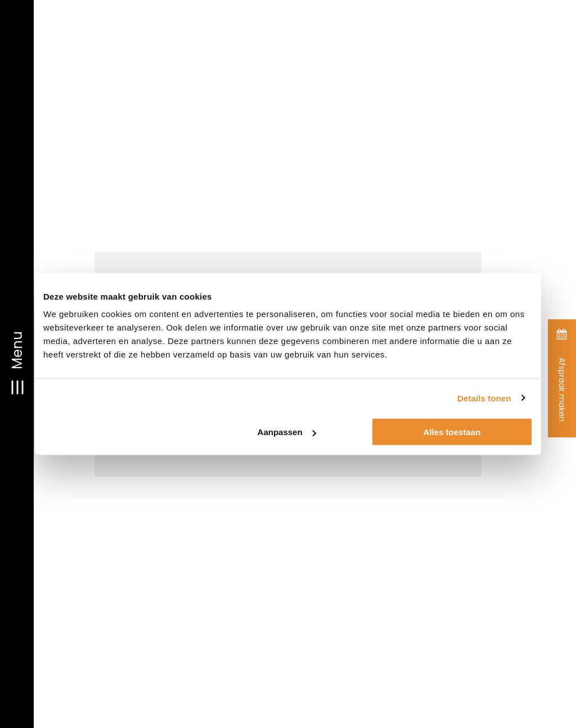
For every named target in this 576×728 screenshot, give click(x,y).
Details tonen (484, 398)
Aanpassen (287, 432)
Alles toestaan (452, 432)
